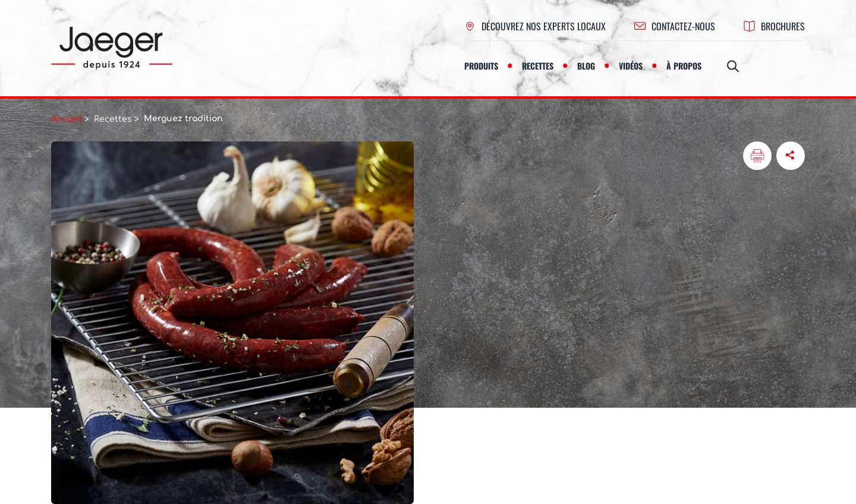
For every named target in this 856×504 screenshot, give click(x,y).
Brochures (774, 26)
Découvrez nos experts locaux (535, 26)
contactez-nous (675, 26)
